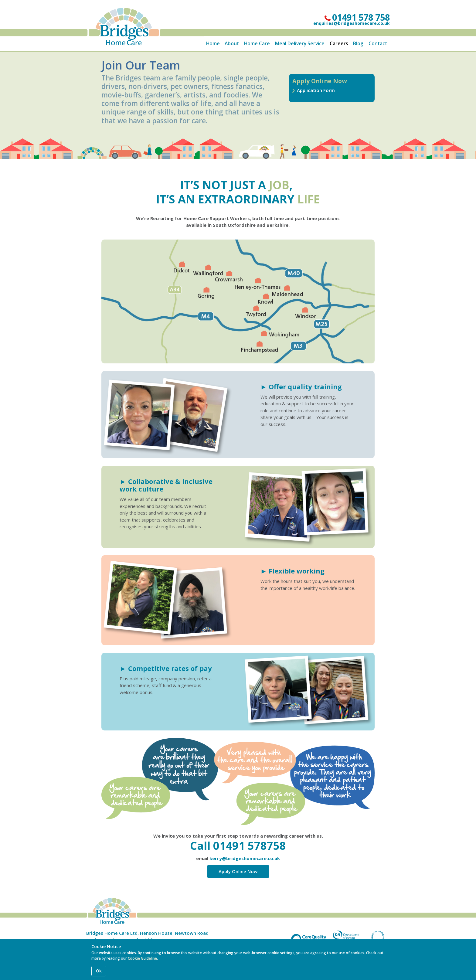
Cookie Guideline (142, 958)
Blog (358, 43)
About (232, 43)
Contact (378, 43)
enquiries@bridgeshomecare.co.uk (352, 23)
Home (213, 43)
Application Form (316, 90)
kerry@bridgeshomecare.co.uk (245, 858)
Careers (339, 43)
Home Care (257, 43)
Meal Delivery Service (300, 43)
